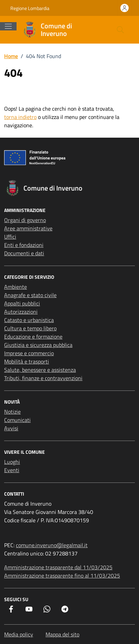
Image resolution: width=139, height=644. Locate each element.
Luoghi (12, 462)
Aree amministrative (28, 228)
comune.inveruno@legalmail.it (52, 545)
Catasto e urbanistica (29, 320)
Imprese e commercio (29, 353)
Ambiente (16, 287)
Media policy (19, 634)
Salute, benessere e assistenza (40, 370)
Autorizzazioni (21, 312)
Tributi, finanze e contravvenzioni (43, 378)
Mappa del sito (62, 634)
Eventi (12, 470)
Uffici (10, 237)
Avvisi (11, 428)
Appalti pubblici (22, 303)
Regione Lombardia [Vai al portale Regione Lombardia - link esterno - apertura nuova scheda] (30, 8)
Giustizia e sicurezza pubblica (38, 345)
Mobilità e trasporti (27, 361)
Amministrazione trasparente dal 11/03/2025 (58, 567)
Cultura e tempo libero (30, 328)
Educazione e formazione (33, 337)
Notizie (12, 412)
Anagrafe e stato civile (30, 295)
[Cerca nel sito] (120, 30)
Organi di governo (25, 220)
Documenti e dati (24, 253)
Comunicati (17, 420)
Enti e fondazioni (24, 245)
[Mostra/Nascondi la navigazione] (8, 26)
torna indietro (20, 117)
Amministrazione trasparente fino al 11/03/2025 (62, 576)
